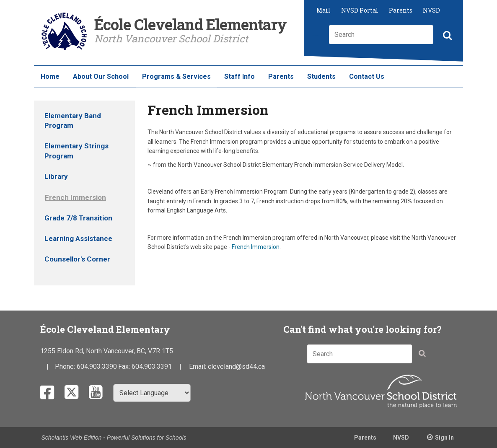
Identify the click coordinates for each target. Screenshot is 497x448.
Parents (401, 10)
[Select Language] (152, 393)
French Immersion (256, 247)
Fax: (125, 366)
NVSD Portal (360, 10)
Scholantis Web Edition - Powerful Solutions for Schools (114, 438)
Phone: (66, 366)
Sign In (444, 438)
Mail (324, 10)
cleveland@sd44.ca (236, 366)
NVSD (431, 10)
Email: (198, 366)
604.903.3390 (97, 366)
